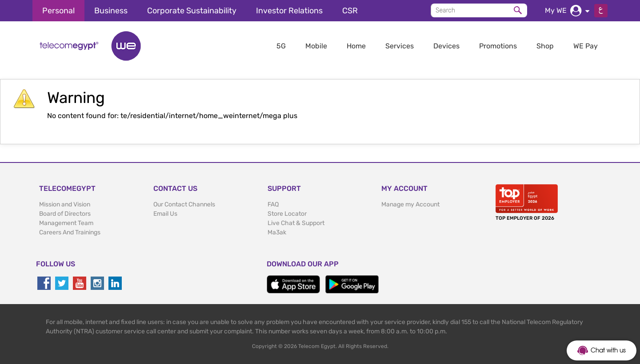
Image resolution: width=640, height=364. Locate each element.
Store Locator (287, 214)
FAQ (273, 204)
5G (281, 46)
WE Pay (586, 46)
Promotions (498, 46)
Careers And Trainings (70, 232)
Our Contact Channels (184, 204)
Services (400, 46)
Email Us (165, 214)
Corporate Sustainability (192, 11)
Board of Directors (65, 214)
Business (111, 11)
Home (356, 46)
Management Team (66, 223)
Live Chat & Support (296, 223)
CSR (350, 11)
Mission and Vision (65, 204)
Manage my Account (410, 204)
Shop (545, 46)
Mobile (316, 46)
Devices (446, 46)
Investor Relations (289, 11)
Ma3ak (277, 232)
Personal (58, 11)
